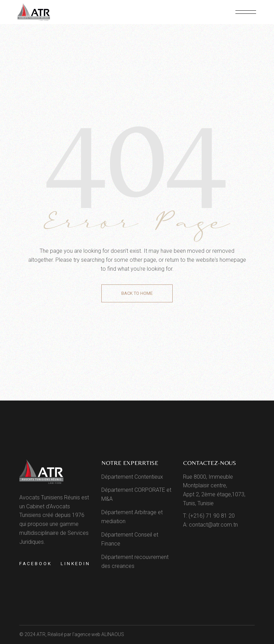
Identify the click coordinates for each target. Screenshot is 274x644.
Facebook (36, 564)
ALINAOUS (113, 634)
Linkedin (75, 564)
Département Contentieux (132, 477)
